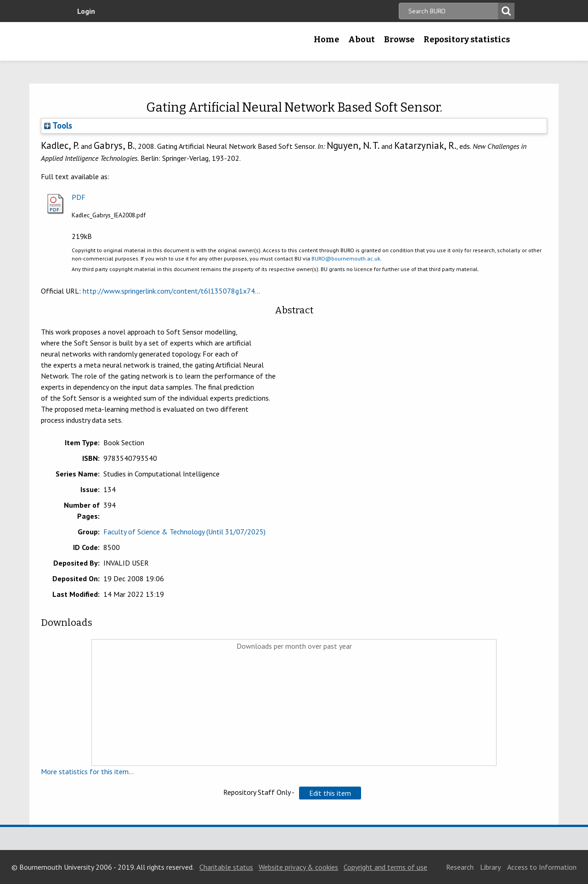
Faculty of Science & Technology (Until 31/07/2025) (184, 532)
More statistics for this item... (87, 771)
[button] (330, 793)
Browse (399, 40)
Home (326, 40)
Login (86, 11)
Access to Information (542, 867)
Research (460, 867)
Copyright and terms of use (385, 867)
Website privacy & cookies (298, 867)
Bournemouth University (131, 41)
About (362, 40)
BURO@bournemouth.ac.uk (346, 258)
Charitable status (226, 867)
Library (490, 867)
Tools (58, 125)
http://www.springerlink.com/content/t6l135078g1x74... (171, 291)
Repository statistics (467, 40)
